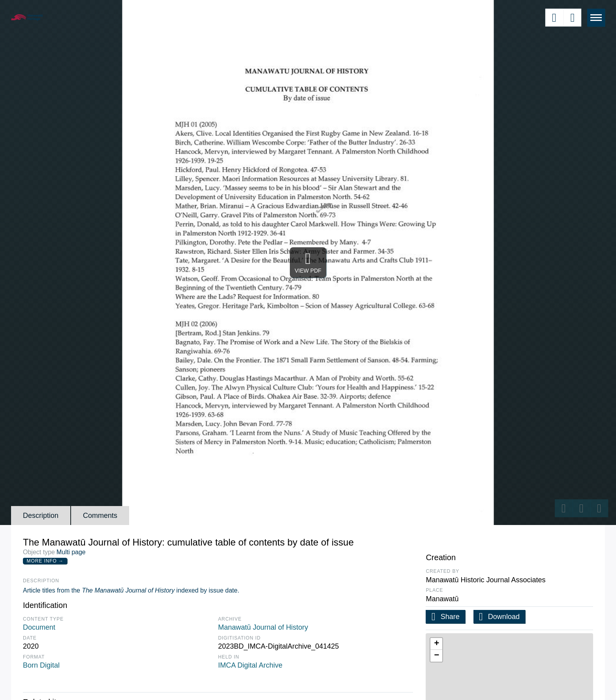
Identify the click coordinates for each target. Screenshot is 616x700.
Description (41, 516)
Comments (100, 516)
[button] (436, 644)
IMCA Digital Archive (250, 665)
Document (39, 627)
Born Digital (41, 665)
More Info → (45, 561)
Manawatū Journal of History (263, 627)
